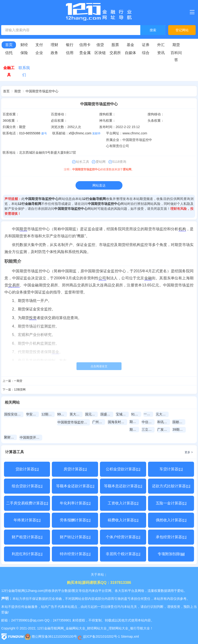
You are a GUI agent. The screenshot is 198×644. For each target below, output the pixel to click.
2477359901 (62, 620)
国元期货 (92, 414)
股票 (115, 45)
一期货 (18, 381)
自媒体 (130, 53)
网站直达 (99, 185)
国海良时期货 (118, 422)
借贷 (100, 45)
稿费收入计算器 (123, 520)
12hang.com (35, 591)
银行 (70, 45)
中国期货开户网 (31, 437)
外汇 (161, 45)
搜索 (153, 30)
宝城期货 (122, 414)
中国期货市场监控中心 (42, 91)
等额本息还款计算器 (123, 486)
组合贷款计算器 (27, 486)
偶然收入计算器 (171, 520)
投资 (33, 318)
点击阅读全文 (99, 366)
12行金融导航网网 (50, 628)
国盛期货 (107, 414)
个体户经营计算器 (123, 537)
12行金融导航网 (94, 199)
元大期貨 (162, 414)
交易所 (115, 53)
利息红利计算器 (27, 554)
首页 (9, 45)
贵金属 (85, 53)
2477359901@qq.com (27, 620)
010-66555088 (30, 133)
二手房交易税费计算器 (27, 503)
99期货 (62, 414)
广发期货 (164, 429)
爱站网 (127, 169)
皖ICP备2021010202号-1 (99, 636)
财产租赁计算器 (27, 537)
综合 (146, 53)
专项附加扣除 (171, 554)
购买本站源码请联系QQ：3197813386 (99, 583)
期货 (176, 45)
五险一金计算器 (171, 503)
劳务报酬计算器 (75, 520)
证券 (146, 45)
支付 (39, 45)
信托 (9, 53)
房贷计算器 (75, 469)
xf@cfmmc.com (80, 133)
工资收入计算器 (123, 503)
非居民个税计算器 (123, 554)
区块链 (100, 53)
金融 (148, 278)
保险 (24, 53)
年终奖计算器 (27, 520)
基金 (130, 45)
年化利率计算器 (75, 503)
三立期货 (148, 429)
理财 (54, 45)
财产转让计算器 (75, 537)
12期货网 (20, 390)
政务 (54, 53)
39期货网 (179, 429)
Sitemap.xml (130, 636)
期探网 (134, 422)
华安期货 (32, 414)
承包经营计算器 (171, 537)
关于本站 (97, 574)
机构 (182, 229)
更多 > (189, 452)
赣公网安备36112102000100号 (51, 636)
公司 (102, 278)
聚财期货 (10, 437)
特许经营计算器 (75, 554)
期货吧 (134, 429)
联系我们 (24, 71)
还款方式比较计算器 (171, 486)
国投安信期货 (14, 414)
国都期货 (179, 422)
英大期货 (76, 414)
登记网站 (182, 30)
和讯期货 (164, 422)
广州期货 (99, 422)
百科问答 (176, 56)
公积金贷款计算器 (123, 469)
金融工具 (9, 71)
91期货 (136, 414)
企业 (39, 53)
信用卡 (85, 45)
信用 (70, 53)
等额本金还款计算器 (75, 486)
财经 (24, 45)
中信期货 (148, 422)
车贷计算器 (171, 469)
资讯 (161, 53)
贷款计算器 (27, 469)
